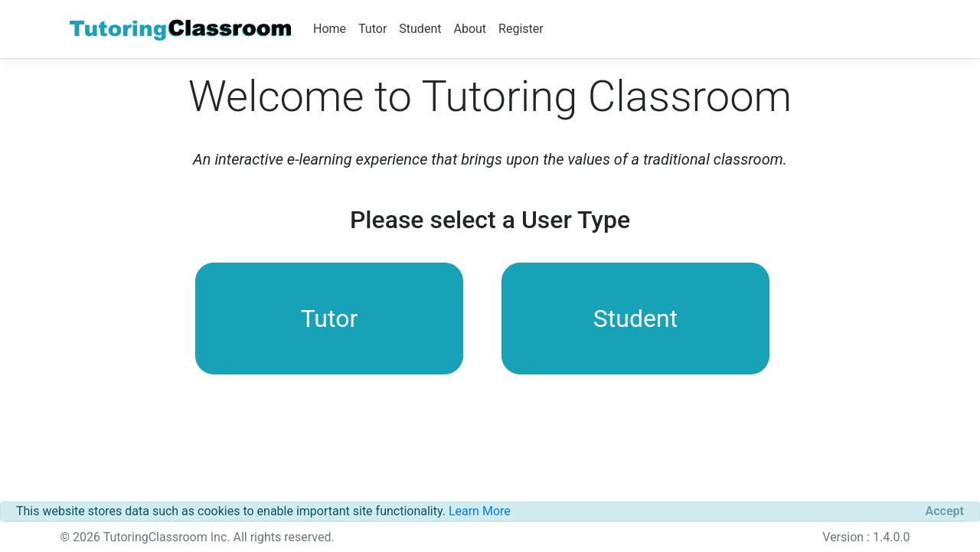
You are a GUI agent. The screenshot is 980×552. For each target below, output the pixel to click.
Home (330, 29)
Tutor (372, 29)
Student (420, 29)
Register (521, 29)
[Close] (945, 511)
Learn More (480, 511)
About (470, 29)
